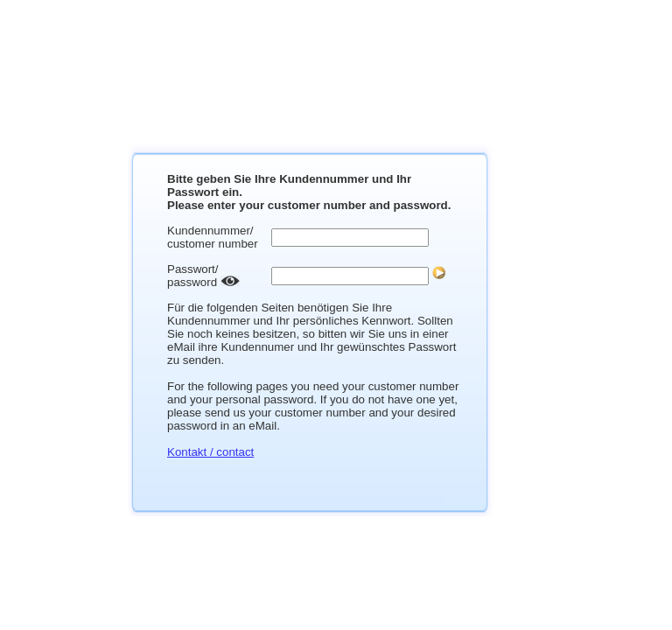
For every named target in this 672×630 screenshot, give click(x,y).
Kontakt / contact (210, 452)
